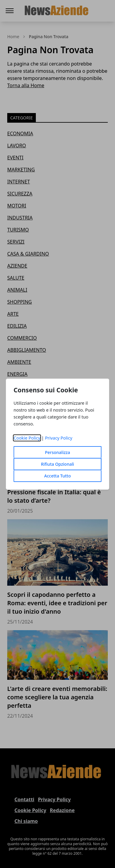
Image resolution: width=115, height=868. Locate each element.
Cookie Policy (27, 438)
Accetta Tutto (58, 476)
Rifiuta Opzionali (57, 464)
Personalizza (57, 452)
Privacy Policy (59, 438)
